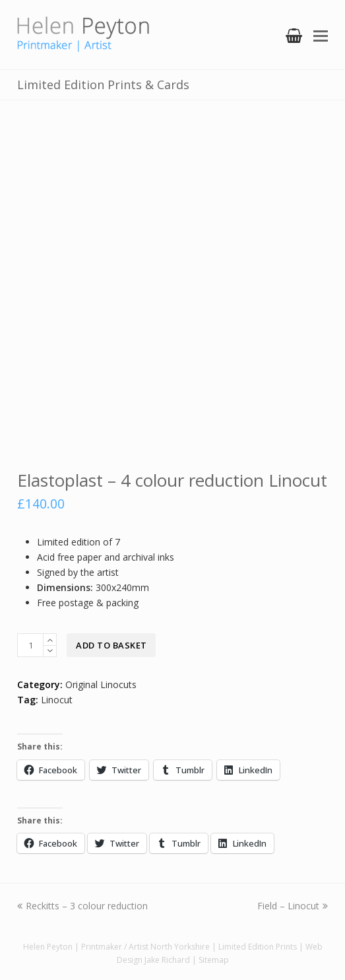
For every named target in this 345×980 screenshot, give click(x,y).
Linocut (57, 700)
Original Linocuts (101, 684)
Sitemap (214, 960)
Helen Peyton (48, 947)
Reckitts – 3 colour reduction (82, 906)
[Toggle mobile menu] (321, 35)
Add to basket (111, 645)
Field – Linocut (293, 906)
